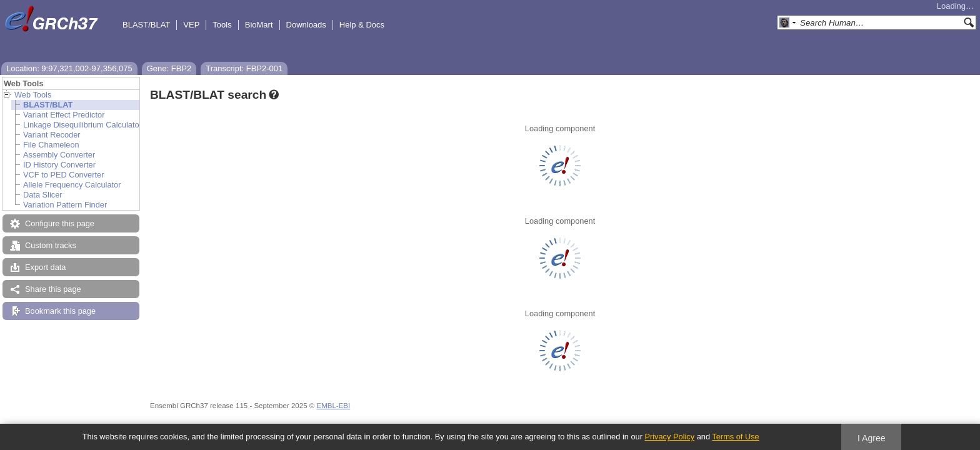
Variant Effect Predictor (64, 115)
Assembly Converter (59, 155)
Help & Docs (362, 25)
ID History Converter (59, 165)
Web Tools (33, 95)
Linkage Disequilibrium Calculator (82, 125)
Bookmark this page (60, 311)
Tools (222, 25)
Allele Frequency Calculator (72, 185)
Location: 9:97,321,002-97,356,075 (69, 68)
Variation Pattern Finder (65, 205)
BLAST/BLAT (146, 25)
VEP (191, 25)
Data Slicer (43, 195)
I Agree (872, 438)
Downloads (306, 25)
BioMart (259, 25)
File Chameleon (51, 145)
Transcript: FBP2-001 (244, 68)
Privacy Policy (669, 437)
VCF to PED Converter (63, 175)
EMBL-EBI (333, 406)
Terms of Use (735, 437)
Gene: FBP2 (169, 68)
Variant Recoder (52, 135)
